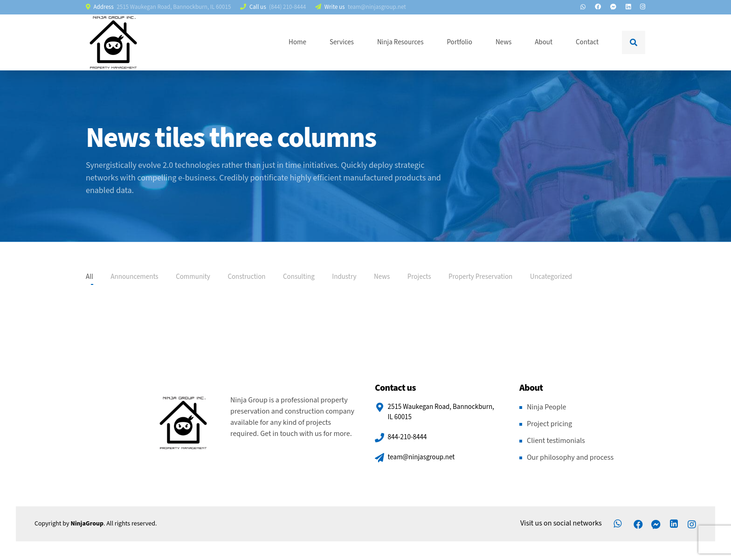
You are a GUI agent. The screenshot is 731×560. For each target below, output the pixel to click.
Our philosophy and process (570, 458)
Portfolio (459, 42)
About (544, 42)
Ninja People (546, 407)
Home (297, 42)
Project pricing (549, 424)
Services (342, 42)
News (503, 42)
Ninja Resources (400, 42)
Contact (587, 42)
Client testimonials (556, 441)
